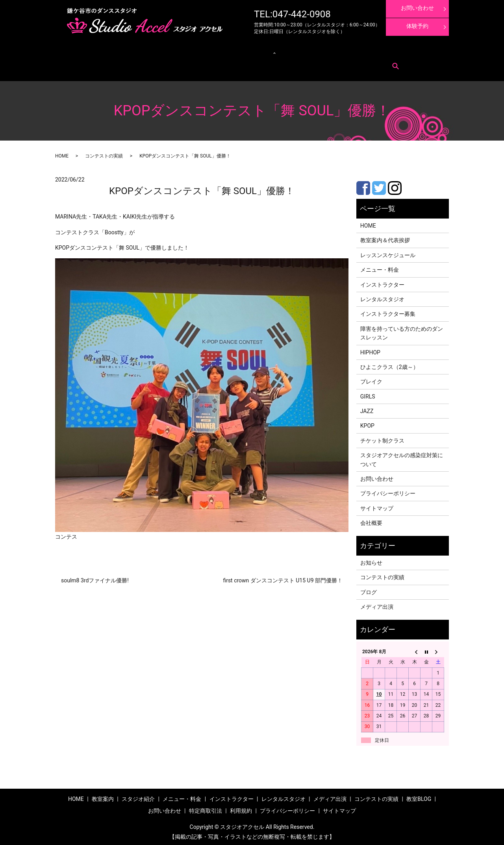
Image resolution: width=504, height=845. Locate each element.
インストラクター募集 (413, 51)
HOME (62, 154)
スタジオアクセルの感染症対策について (402, 457)
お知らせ (371, 560)
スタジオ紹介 (138, 797)
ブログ (369, 590)
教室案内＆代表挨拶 (385, 238)
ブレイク (371, 379)
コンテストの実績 (339, 51)
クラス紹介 (192, 51)
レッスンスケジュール (155, 51)
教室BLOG (419, 797)
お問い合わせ (90, 63)
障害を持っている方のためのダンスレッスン (402, 331)
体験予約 (417, 26)
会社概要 (371, 521)
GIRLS (368, 394)
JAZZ (367, 409)
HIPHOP (370, 350)
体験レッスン (374, 51)
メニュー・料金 (114, 51)
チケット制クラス (382, 438)
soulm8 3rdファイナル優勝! (95, 578)
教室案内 (86, 51)
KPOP (367, 424)
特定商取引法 (120, 63)
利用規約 (146, 63)
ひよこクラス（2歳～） (389, 365)
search (165, 63)
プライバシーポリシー (388, 491)
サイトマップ (377, 506)
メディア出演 (304, 51)
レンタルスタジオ (231, 51)
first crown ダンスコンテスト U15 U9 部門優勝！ (283, 578)
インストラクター (270, 51)
